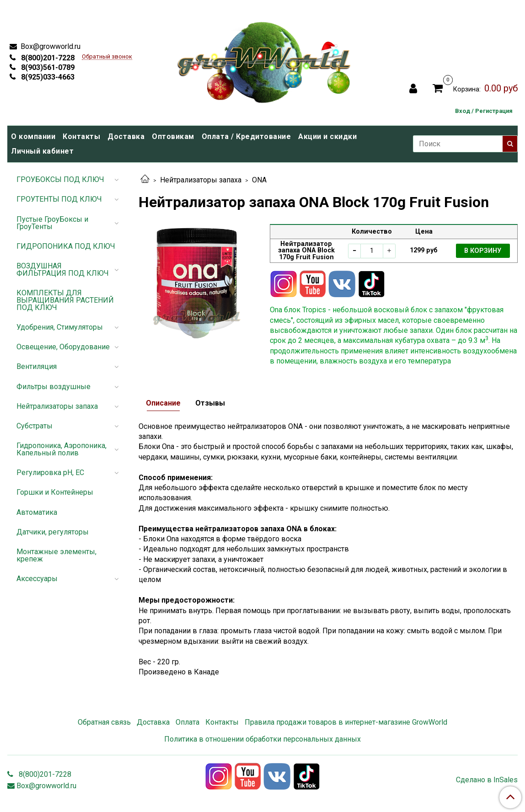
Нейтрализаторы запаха (201, 180)
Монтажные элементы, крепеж (56, 555)
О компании (33, 136)
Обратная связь (104, 722)
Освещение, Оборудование (63, 347)
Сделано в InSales (487, 780)
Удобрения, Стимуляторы (60, 327)
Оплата (187, 722)
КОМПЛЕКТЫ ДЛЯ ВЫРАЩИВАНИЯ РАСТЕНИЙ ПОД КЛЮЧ (65, 300)
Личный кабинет (42, 151)
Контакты (81, 136)
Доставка (126, 136)
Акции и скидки (327, 136)
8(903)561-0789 (47, 67)
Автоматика (37, 512)
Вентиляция (37, 366)
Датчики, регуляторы (53, 532)
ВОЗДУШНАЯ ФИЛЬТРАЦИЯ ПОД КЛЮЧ (63, 270)
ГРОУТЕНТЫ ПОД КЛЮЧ (59, 199)
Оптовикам (173, 136)
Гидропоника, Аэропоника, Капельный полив (62, 449)
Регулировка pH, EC (50, 473)
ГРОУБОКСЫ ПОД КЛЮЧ (60, 179)
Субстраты (35, 426)
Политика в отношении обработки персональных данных (262, 739)
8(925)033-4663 (47, 77)
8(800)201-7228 (47, 58)
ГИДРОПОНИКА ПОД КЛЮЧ (66, 246)
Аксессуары (37, 579)
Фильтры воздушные (54, 387)
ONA (259, 180)
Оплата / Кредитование (246, 136)
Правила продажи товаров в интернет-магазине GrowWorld (346, 722)
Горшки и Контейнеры (55, 492)
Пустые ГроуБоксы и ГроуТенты (52, 223)
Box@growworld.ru (50, 46)
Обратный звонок (107, 57)
